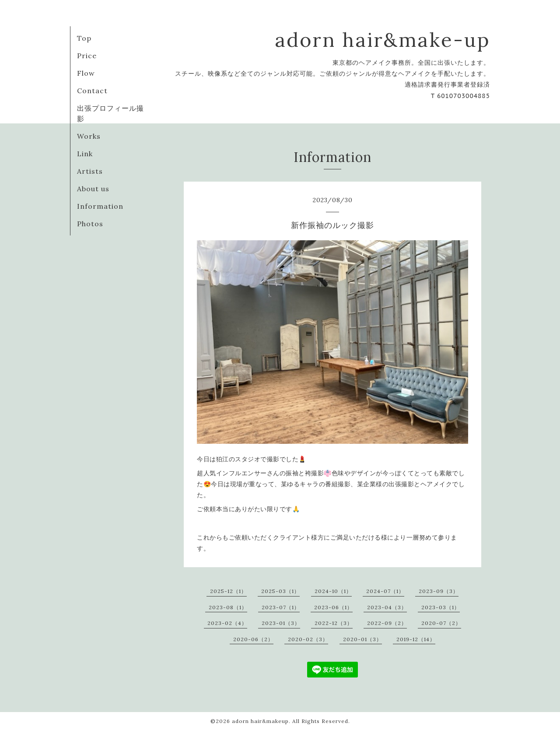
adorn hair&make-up (382, 40)
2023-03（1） (441, 607)
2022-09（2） (387, 623)
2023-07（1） (281, 607)
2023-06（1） (333, 607)
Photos (90, 224)
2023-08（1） (228, 607)
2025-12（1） (228, 591)
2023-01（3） (281, 623)
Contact (92, 91)
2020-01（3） (362, 639)
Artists (90, 171)
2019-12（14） (416, 639)
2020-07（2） (441, 623)
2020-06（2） (253, 639)
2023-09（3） (439, 591)
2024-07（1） (385, 591)
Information (100, 206)
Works (89, 136)
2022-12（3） (334, 623)
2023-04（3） (387, 607)
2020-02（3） (308, 639)
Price (87, 56)
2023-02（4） (227, 623)
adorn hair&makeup (260, 721)
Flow (86, 73)
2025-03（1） (280, 591)
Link (85, 154)
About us (93, 189)
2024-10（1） (333, 591)
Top (84, 38)
